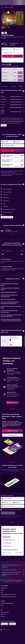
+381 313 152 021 (5, 41)
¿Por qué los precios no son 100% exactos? (13, 575)
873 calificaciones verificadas (14, 44)
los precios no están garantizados (12, 566)
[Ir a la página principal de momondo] (9, 7)
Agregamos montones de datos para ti (13, 572)
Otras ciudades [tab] (6, 537)
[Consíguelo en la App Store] (12, 624)
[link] (12, 403)
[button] (2, 7)
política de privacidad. (13, 517)
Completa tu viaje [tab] (7, 546)
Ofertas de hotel (3, 580)
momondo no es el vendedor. (13, 570)
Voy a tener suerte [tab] (7, 543)
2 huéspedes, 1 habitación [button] (9, 53)
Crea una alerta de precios (12, 395)
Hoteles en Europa (11, 580)
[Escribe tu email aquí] (14, 506)
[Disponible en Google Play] (4, 624)
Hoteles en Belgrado (7, 553)
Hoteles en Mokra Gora (9, 581)
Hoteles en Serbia (20, 580)
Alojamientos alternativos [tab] (9, 540)
